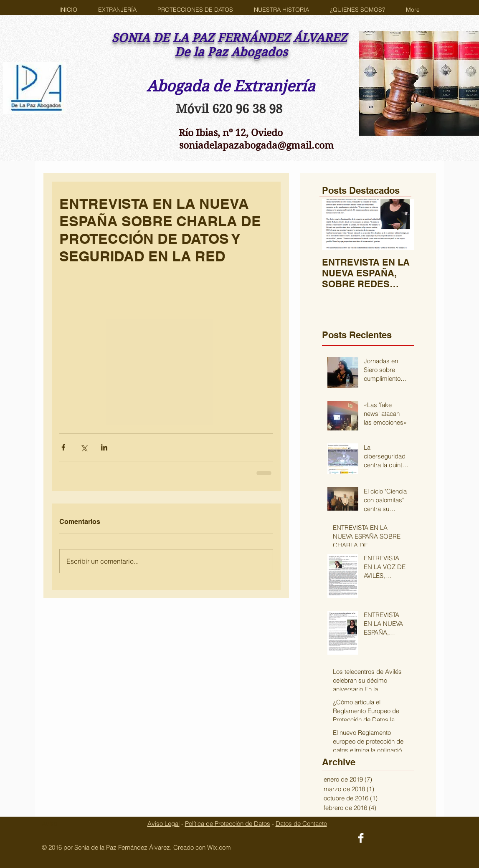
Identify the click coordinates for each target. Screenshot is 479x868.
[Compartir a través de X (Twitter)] (84, 447)
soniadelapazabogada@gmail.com (256, 145)
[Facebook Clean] (361, 838)
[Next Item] (400, 224)
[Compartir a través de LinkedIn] (104, 447)
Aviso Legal (163, 824)
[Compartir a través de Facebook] (63, 447)
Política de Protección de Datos (228, 824)
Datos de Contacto (301, 824)
